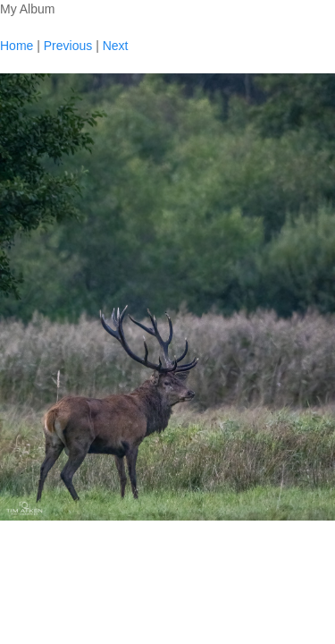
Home (17, 46)
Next (116, 46)
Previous (68, 46)
